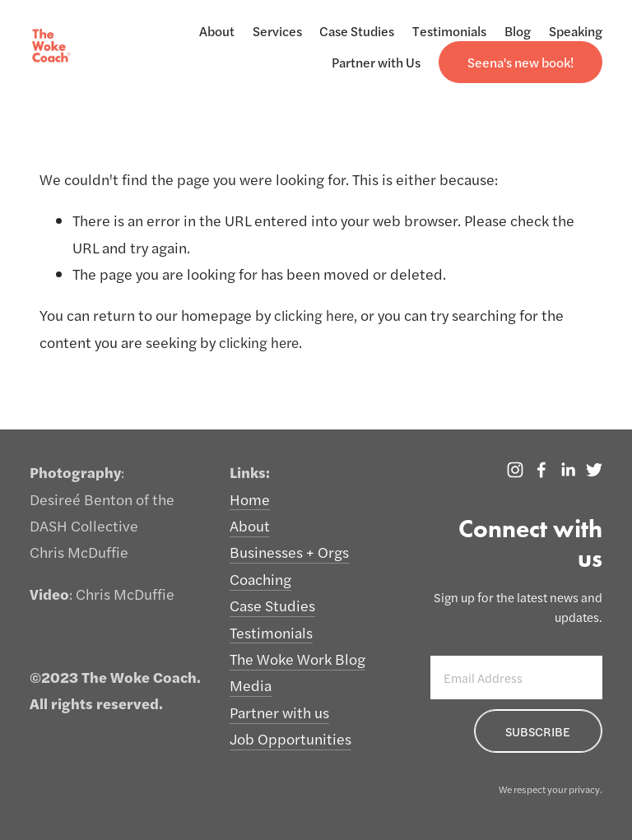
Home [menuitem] (250, 499)
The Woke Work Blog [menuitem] (297, 659)
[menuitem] (520, 62)
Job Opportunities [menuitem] (290, 738)
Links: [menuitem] (250, 472)
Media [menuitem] (251, 685)
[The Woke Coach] (541, 470)
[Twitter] (594, 470)
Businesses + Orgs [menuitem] (289, 552)
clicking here (316, 315)
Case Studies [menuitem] (357, 31)
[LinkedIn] (568, 470)
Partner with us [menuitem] (279, 712)
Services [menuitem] (277, 31)
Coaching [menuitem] (260, 579)
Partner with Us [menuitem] (376, 62)
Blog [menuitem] (518, 31)
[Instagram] (515, 470)
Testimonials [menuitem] (449, 31)
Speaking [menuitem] (576, 31)
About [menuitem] (217, 31)
